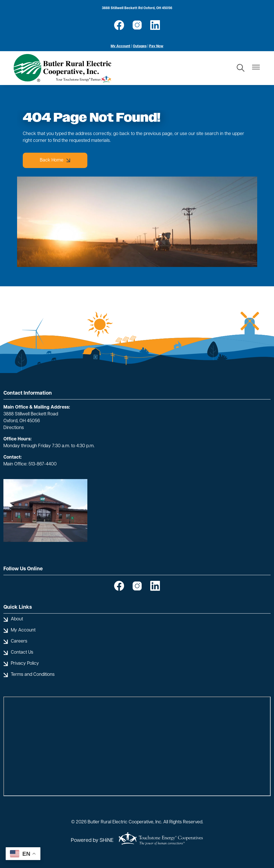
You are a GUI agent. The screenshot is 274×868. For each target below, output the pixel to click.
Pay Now (156, 46)
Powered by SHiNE (92, 841)
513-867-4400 (43, 464)
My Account (120, 46)
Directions (14, 428)
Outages (140, 46)
